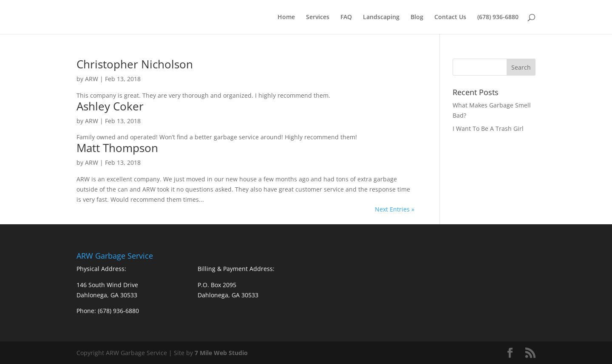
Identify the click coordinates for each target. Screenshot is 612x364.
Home (286, 17)
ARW (92, 79)
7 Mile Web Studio (221, 353)
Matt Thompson (117, 148)
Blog (417, 17)
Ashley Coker (110, 106)
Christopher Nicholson (135, 64)
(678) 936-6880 (498, 17)
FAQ (346, 17)
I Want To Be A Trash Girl (488, 128)
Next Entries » (395, 209)
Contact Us (450, 17)
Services (318, 17)
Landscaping (381, 17)
